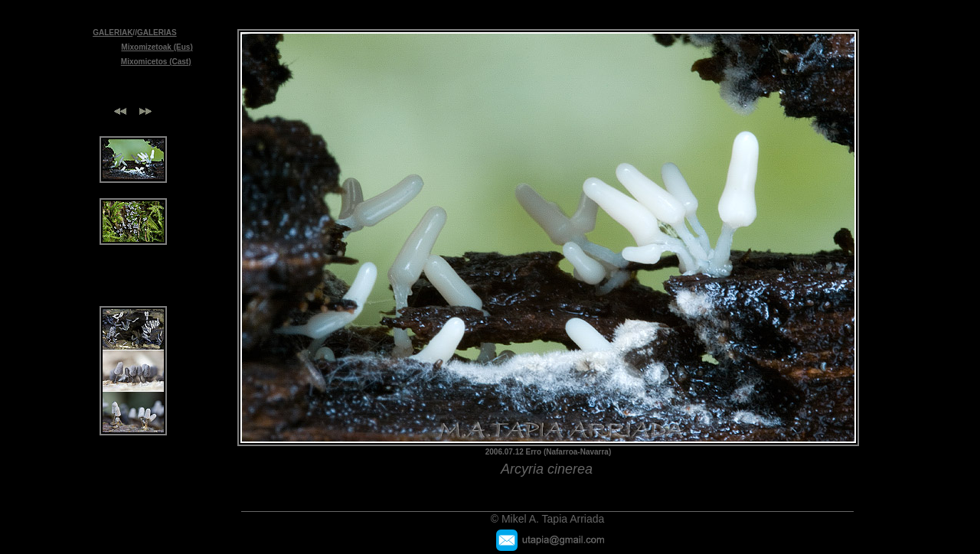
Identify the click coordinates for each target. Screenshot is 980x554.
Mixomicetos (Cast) (156, 62)
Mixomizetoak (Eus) (157, 47)
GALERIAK (113, 33)
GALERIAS (157, 33)
